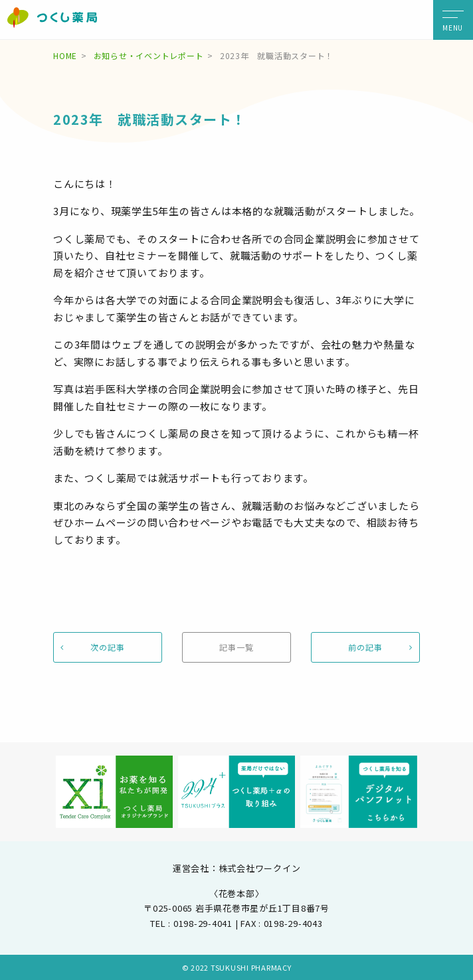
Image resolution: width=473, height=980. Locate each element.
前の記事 (365, 647)
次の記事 (107, 647)
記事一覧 (236, 647)
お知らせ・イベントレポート (149, 55)
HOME (65, 55)
